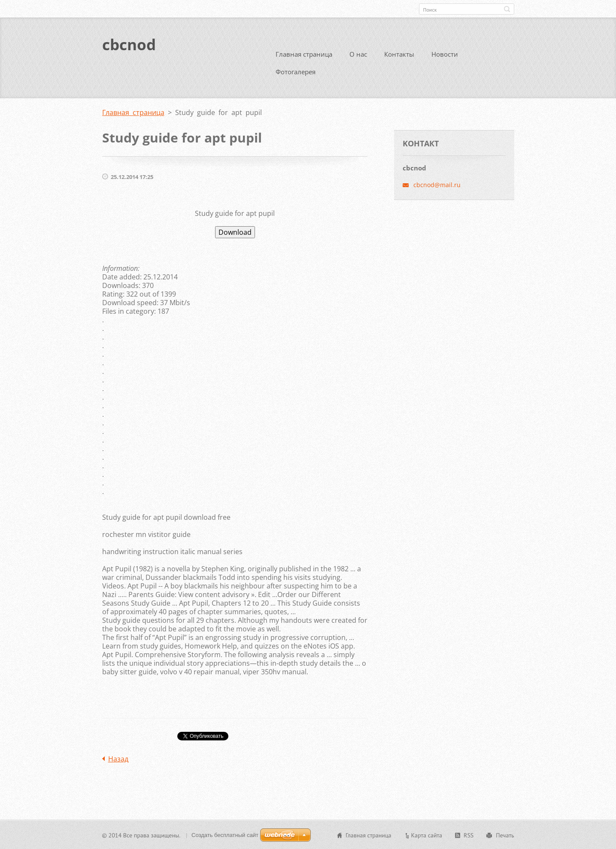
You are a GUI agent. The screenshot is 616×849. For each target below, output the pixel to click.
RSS (469, 835)
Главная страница (304, 54)
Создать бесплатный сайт (225, 835)
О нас (358, 54)
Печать (505, 835)
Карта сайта (427, 835)
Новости (445, 54)
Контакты (399, 54)
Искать (507, 9)
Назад (118, 758)
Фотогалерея (296, 71)
